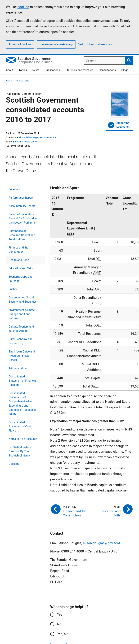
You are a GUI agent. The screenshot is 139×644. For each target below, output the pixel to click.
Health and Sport (19, 260)
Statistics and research (79, 70)
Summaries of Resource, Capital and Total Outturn (22, 235)
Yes (60, 614)
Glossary (14, 464)
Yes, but (63, 634)
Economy (18, 142)
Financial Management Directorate (37, 137)
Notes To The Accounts (23, 439)
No (59, 624)
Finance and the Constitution (18, 250)
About (10, 70)
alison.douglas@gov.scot (101, 543)
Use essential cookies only (56, 44)
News (36, 70)
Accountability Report (22, 206)
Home (9, 81)
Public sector (31, 142)
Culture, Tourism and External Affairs (21, 329)
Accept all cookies (20, 44)
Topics (23, 70)
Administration (18, 368)
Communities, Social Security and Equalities (23, 300)
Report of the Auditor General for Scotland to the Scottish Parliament (23, 218)
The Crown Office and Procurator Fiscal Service (22, 356)
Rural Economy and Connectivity (21, 341)
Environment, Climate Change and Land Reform (22, 314)
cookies (23, 7)
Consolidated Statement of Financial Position (23, 381)
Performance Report (21, 198)
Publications (52, 70)
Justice (13, 289)
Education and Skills (21, 268)
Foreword (14, 189)
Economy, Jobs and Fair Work (21, 279)
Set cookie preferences (95, 44)
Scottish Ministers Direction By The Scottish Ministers (20, 451)
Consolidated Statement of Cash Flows (20, 426)
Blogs (125, 70)
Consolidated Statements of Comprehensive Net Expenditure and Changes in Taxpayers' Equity (22, 404)
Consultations (107, 70)
